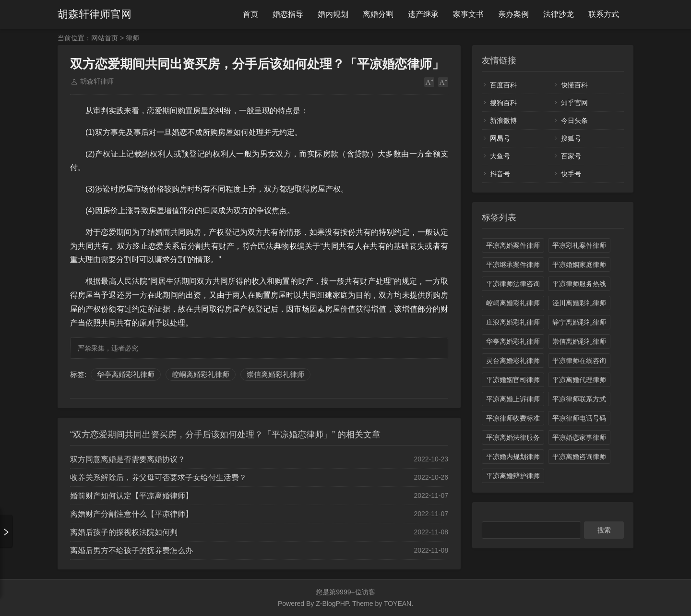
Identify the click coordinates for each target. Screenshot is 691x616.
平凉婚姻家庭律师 (579, 265)
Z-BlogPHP (332, 604)
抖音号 (500, 174)
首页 (250, 14)
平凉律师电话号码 (579, 418)
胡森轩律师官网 (95, 14)
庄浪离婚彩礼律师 (513, 322)
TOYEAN (398, 604)
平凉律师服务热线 (579, 284)
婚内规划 (333, 14)
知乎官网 (574, 103)
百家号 (571, 156)
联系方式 (604, 14)
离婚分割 (378, 14)
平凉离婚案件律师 (513, 245)
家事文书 (468, 14)
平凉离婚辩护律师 (513, 476)
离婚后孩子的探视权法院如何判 (124, 532)
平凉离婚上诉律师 (513, 399)
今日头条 (574, 121)
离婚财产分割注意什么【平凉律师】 (131, 514)
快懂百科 (574, 85)
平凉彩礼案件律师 (579, 245)
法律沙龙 (559, 14)
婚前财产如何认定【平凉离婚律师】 (131, 496)
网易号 (500, 138)
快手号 (571, 174)
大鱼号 (500, 156)
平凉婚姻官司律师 (513, 380)
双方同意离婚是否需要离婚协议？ (128, 459)
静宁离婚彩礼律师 (579, 322)
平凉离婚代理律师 (579, 380)
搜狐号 (571, 138)
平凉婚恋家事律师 (579, 437)
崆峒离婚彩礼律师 (201, 374)
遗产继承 (423, 14)
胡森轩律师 (97, 81)
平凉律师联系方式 (579, 399)
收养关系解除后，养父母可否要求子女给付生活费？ (158, 477)
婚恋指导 (288, 14)
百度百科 (503, 85)
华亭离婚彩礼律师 (126, 374)
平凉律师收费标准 (513, 418)
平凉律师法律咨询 (513, 284)
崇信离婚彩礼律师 (275, 374)
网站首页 (105, 38)
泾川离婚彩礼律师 (579, 303)
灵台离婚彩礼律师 (513, 361)
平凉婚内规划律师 (513, 457)
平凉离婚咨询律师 (579, 457)
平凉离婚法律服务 (513, 437)
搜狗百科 (503, 103)
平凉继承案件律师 (513, 265)
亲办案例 (513, 14)
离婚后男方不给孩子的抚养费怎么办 (131, 550)
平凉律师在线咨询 (579, 361)
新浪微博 (503, 121)
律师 (132, 38)
